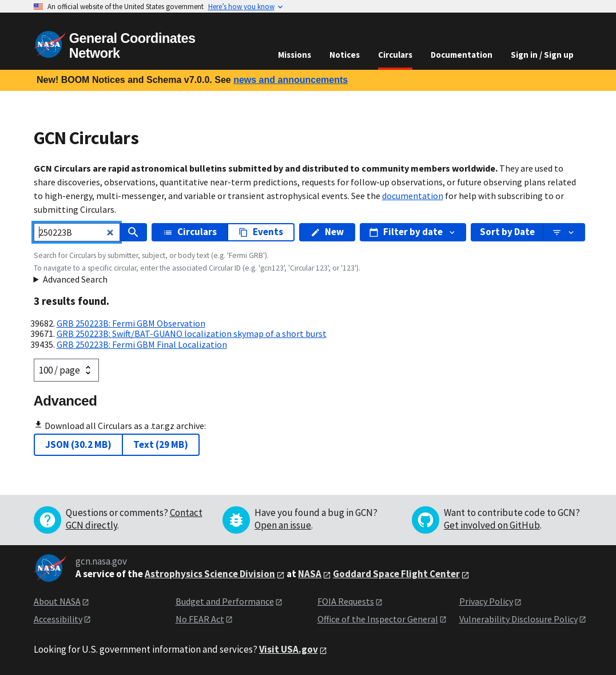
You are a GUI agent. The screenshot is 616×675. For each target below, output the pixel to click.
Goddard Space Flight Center (396, 574)
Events (261, 232)
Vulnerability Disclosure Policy (518, 619)
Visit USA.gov (289, 649)
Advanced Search (75, 279)
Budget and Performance (225, 601)
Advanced (65, 401)
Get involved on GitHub (492, 525)
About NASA (57, 601)
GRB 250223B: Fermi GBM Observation (131, 323)
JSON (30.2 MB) (78, 444)
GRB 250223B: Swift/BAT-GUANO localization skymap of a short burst (192, 333)
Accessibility (58, 619)
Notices (345, 55)
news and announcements (291, 80)
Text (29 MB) (161, 444)
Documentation (462, 55)
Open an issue (283, 525)
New (327, 232)
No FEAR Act (200, 619)
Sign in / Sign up (542, 55)
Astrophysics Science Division (210, 574)
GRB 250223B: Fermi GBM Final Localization (142, 344)
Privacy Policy (486, 601)
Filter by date (413, 232)
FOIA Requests (346, 601)
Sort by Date (507, 232)
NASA (310, 574)
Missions (295, 55)
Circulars (395, 55)
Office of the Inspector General (378, 619)
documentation (413, 196)
